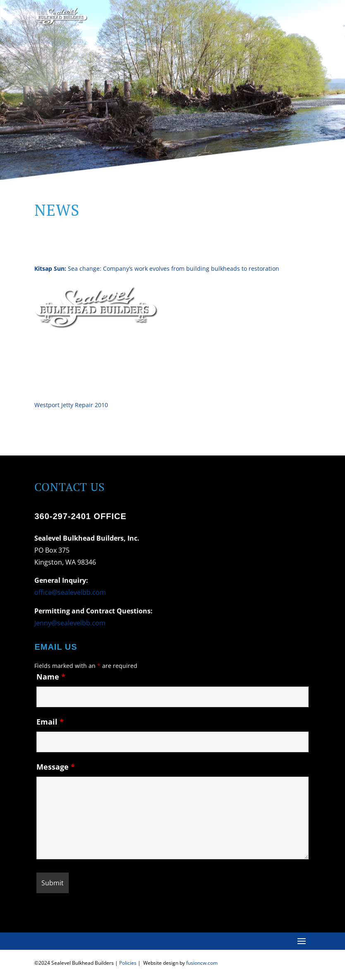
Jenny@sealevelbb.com (70, 623)
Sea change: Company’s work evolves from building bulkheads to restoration (157, 268)
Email (50, 722)
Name (51, 677)
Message (56, 767)
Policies (128, 963)
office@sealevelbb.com (70, 592)
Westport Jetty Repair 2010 (71, 405)
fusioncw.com (202, 963)
